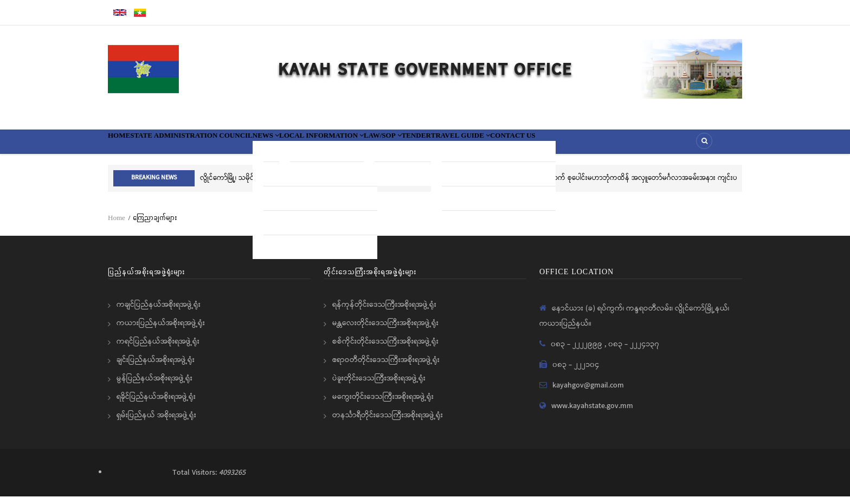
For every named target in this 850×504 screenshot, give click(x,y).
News (318, 145)
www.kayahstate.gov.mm (592, 413)
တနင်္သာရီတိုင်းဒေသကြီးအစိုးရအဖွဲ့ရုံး (388, 423)
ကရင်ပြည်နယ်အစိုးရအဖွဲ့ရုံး (158, 349)
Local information (394, 145)
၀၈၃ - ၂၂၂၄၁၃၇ (634, 352)
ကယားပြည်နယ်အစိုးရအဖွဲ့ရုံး (161, 331)
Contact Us (662, 145)
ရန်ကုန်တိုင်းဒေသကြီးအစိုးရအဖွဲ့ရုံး (384, 312)
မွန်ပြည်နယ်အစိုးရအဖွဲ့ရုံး (154, 386)
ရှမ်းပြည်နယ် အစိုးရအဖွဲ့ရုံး (156, 423)
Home (126, 145)
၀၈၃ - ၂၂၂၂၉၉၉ (578, 352)
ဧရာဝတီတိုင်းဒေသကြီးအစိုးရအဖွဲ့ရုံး (386, 367)
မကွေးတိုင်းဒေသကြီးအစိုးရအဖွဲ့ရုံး (383, 404)
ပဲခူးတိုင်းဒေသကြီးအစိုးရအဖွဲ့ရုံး (379, 386)
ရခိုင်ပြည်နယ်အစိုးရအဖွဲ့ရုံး (156, 404)
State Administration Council (221, 145)
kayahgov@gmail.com (588, 393)
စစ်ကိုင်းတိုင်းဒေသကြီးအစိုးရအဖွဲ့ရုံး (385, 349)
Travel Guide (590, 145)
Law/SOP (477, 145)
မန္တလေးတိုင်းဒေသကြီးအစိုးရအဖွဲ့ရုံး (385, 331)
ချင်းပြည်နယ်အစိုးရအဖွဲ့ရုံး (156, 367)
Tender (527, 145)
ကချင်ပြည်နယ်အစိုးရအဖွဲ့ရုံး (159, 312)
